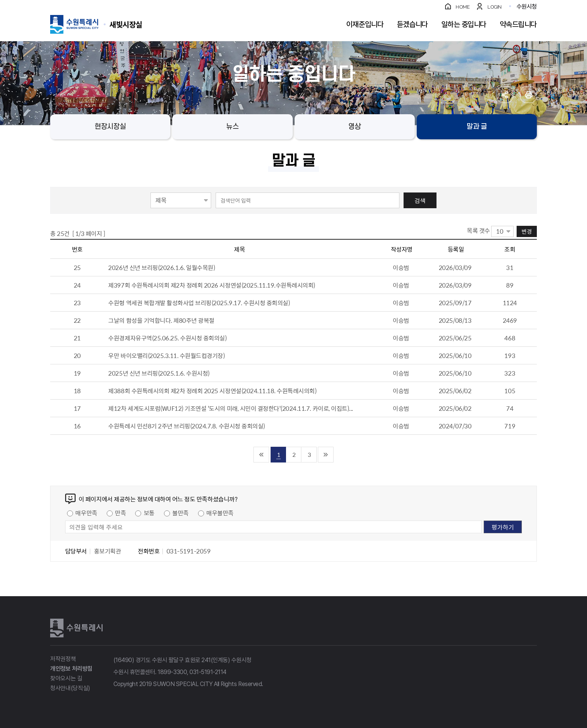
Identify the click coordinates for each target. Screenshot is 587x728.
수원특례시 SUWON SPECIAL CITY (126, 24)
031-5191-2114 (208, 672)
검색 (420, 200)
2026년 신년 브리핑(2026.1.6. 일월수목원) (162, 267)
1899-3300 (172, 672)
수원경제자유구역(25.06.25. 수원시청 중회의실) (167, 338)
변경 (527, 231)
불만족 (180, 513)
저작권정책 (63, 659)
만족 (120, 513)
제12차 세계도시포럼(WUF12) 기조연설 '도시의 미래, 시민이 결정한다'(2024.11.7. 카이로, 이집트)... (230, 408)
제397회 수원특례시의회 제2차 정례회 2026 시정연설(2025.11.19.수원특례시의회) (212, 285)
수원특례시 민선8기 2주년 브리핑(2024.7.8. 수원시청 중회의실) (186, 426)
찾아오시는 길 (66, 678)
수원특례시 (76, 628)
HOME (463, 7)
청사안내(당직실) (70, 688)
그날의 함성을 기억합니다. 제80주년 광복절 (161, 320)
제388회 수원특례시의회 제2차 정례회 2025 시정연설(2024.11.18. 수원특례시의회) (212, 391)
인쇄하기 (528, 95)
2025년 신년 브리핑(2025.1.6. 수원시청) (159, 373)
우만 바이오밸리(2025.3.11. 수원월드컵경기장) (166, 355)
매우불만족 (220, 513)
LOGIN (495, 7)
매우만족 (86, 513)
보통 (149, 513)
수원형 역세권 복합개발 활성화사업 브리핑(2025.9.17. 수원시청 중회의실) (199, 303)
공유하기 (505, 95)
